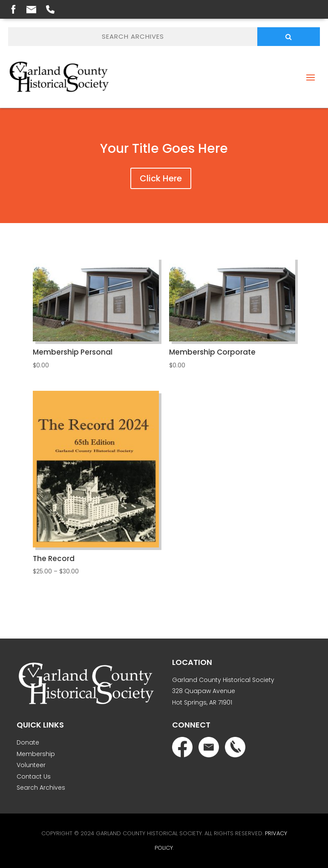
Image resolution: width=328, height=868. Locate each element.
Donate (28, 742)
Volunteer (31, 765)
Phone (50, 9)
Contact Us (34, 776)
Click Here (161, 178)
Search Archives (41, 788)
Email (31, 10)
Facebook (13, 9)
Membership (36, 754)
